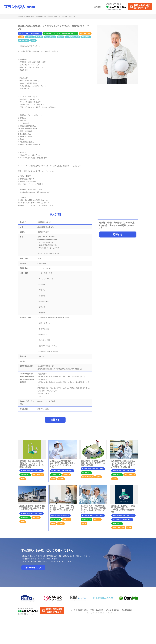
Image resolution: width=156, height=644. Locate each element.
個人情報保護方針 (128, 610)
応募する (118, 234)
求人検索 (97, 7)
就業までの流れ (83, 610)
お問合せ (108, 610)
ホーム (73, 610)
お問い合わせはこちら (33, 568)
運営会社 (117, 610)
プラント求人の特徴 (97, 610)
